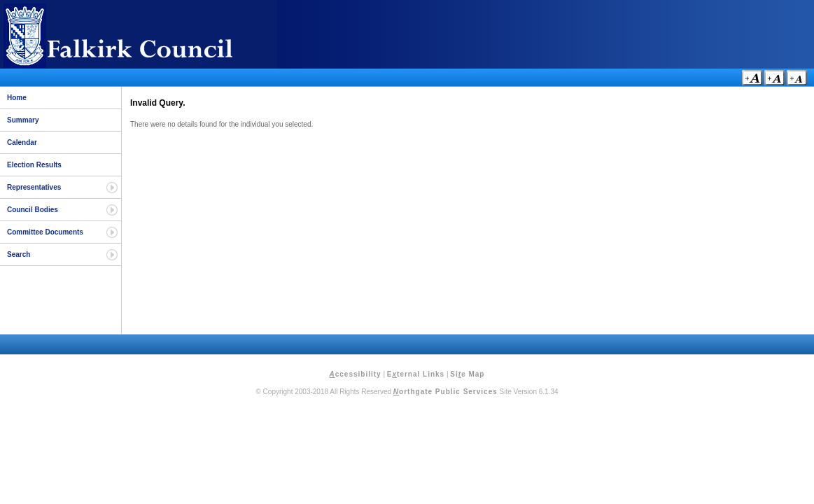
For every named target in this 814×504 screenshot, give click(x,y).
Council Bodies (33, 210)
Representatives (34, 187)
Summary (23, 120)
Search (19, 254)
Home (17, 98)
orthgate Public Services (445, 392)
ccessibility (356, 374)
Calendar (22, 142)
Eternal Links (416, 374)
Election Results (34, 165)
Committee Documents (45, 232)
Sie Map (467, 374)
